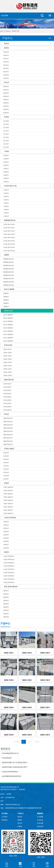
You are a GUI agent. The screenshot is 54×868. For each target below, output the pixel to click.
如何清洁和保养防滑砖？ (11, 772)
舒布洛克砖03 (7, 397)
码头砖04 (6, 466)
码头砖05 (6, 469)
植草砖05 (6, 109)
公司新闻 (40, 817)
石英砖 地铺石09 (8, 487)
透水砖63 (6, 65)
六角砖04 (6, 206)
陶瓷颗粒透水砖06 (9, 272)
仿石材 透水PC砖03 (9, 244)
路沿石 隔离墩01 (8, 321)
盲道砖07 (6, 545)
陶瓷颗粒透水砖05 (9, 275)
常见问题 (40, 823)
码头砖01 (6, 463)
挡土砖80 (6, 128)
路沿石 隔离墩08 (8, 338)
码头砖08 (6, 476)
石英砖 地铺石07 (8, 510)
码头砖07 (6, 479)
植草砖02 (6, 103)
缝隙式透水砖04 (8, 428)
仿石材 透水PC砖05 (9, 251)
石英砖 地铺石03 (8, 491)
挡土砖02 (6, 137)
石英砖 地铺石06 (8, 507)
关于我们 (5, 813)
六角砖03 (6, 203)
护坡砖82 (6, 156)
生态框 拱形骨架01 (9, 576)
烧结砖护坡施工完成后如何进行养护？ (15, 767)
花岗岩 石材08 (8, 376)
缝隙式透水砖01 (8, 422)
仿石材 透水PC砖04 (9, 247)
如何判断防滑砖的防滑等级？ (12, 776)
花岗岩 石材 (8, 311)
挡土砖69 (6, 121)
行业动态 (40, 820)
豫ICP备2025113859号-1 (9, 789)
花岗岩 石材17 (8, 349)
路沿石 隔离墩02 (8, 325)
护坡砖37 (6, 169)
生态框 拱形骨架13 (9, 566)
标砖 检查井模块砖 (11, 587)
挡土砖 (7, 82)
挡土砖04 (6, 141)
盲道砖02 (6, 528)
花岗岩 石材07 (8, 369)
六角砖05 (6, 210)
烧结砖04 (6, 604)
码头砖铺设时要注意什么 (11, 753)
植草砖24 (6, 87)
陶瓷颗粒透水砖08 (9, 282)
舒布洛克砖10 (7, 384)
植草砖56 (6, 93)
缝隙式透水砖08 (8, 441)
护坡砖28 (6, 165)
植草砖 (7, 48)
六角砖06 (6, 216)
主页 (2, 31)
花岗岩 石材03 (8, 359)
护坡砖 (7, 117)
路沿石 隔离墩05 (8, 331)
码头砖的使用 (7, 758)
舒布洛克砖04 (7, 403)
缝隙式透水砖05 (8, 431)
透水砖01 (6, 68)
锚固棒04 (6, 300)
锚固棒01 (6, 303)
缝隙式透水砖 (9, 380)
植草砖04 (6, 113)
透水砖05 (6, 62)
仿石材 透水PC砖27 (9, 228)
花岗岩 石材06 (8, 366)
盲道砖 (7, 483)
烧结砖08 (6, 617)
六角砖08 (6, 213)
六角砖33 (6, 193)
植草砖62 (6, 96)
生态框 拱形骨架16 (9, 569)
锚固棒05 (6, 307)
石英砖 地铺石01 (8, 494)
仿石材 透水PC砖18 (9, 224)
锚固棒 (7, 255)
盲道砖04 (6, 535)
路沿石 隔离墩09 (8, 341)
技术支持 (40, 826)
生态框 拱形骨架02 (9, 573)
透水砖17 (6, 59)
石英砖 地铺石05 (8, 500)
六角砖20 (6, 190)
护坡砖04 (6, 178)
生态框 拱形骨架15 (9, 563)
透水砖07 (6, 72)
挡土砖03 (6, 124)
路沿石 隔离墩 (9, 289)
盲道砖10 (6, 522)
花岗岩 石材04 (8, 372)
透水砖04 (6, 78)
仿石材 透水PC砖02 (9, 241)
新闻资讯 (40, 813)
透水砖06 (6, 52)
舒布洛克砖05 (7, 400)
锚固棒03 (6, 297)
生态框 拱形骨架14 (9, 559)
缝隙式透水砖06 (8, 435)
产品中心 (8, 31)
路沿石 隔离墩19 (8, 318)
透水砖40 (6, 55)
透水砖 (7, 43)
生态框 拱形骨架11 (9, 556)
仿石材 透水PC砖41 (9, 231)
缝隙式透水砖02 (8, 418)
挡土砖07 (6, 144)
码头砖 (7, 414)
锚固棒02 (6, 293)
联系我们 (5, 820)
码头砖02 (6, 459)
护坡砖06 (6, 182)
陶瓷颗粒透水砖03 (9, 269)
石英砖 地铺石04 (8, 497)
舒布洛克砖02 (7, 394)
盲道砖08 (6, 548)
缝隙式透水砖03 (8, 425)
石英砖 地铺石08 (8, 513)
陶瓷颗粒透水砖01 (9, 262)
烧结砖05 (6, 610)
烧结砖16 (6, 591)
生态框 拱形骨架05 (9, 579)
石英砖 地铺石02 (8, 504)
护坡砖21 (6, 162)
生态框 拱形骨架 (10, 518)
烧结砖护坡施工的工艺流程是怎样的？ (15, 762)
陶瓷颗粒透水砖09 (9, 285)
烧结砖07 (6, 614)
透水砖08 (6, 75)
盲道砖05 (6, 541)
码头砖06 (6, 472)
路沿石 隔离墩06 (8, 334)
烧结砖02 (6, 597)
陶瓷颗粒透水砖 (10, 220)
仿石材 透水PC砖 (10, 186)
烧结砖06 (6, 607)
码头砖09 (6, 456)
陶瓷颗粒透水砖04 (9, 279)
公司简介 (5, 817)
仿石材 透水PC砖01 (9, 238)
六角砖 (7, 151)
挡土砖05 (6, 147)
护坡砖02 (6, 172)
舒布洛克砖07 (7, 387)
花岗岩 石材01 (8, 356)
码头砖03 (6, 453)
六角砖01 (6, 200)
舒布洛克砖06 (7, 407)
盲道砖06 (6, 538)
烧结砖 (7, 552)
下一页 (37, 742)
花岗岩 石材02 (8, 353)
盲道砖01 (6, 525)
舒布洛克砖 (8, 345)
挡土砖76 (6, 131)
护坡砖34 (6, 159)
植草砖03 (6, 106)
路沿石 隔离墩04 (8, 315)
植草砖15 (6, 90)
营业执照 (22, 789)
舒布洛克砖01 (7, 390)
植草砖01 (6, 100)
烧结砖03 (6, 594)
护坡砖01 (6, 175)
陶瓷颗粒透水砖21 (9, 259)
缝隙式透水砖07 (8, 438)
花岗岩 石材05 (8, 362)
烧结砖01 (6, 601)
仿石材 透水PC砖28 (9, 234)
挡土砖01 (6, 134)
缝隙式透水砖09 (8, 444)
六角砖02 (6, 197)
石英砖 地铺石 (9, 449)
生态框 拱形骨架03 (9, 582)
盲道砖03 (6, 532)
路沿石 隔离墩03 (8, 328)
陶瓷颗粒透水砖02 (9, 266)
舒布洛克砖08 (7, 410)
